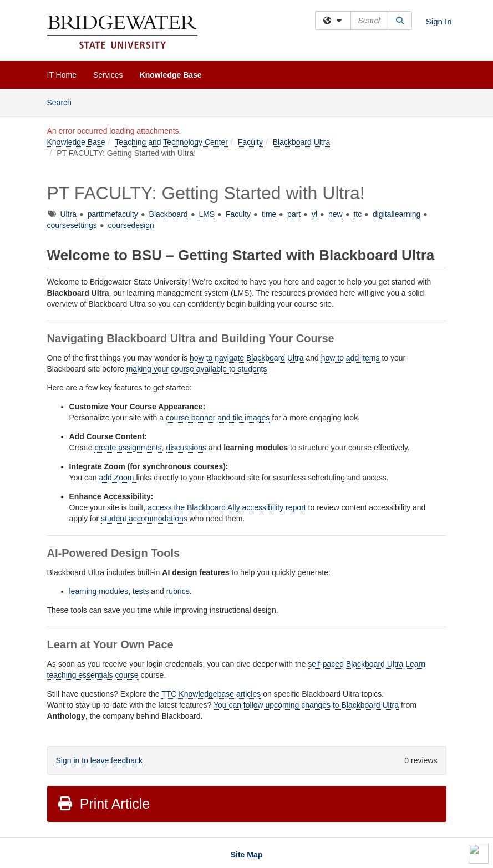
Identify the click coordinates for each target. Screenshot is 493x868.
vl (314, 214)
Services (108, 75)
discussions (186, 448)
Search (63, 102)
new (336, 214)
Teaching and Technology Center (171, 142)
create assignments (128, 448)
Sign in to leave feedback (99, 760)
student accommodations (144, 519)
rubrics (178, 591)
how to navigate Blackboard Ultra (246, 358)
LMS (207, 214)
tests (141, 591)
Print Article (103, 804)
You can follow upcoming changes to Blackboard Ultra (306, 705)
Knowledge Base (171, 75)
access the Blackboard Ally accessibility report (227, 507)
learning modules (99, 591)
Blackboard (169, 214)
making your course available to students (197, 369)
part (294, 214)
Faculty (250, 142)
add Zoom (117, 478)
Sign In (439, 21)
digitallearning (397, 214)
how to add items (350, 358)
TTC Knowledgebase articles (211, 694)
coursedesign (131, 225)
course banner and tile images (218, 418)
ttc (357, 214)
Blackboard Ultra (302, 142)
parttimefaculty (113, 214)
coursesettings (72, 225)
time (269, 214)
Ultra (68, 214)
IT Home (62, 75)
